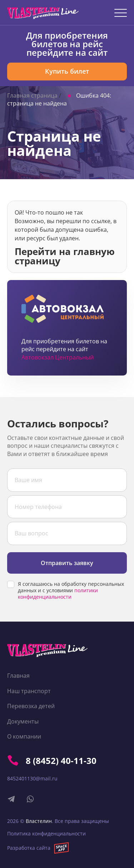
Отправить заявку (67, 563)
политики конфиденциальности (58, 594)
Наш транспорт (29, 691)
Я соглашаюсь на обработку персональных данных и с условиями (71, 590)
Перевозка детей (31, 706)
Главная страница (32, 95)
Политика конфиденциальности (46, 833)
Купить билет (67, 71)
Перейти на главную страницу (65, 255)
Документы (23, 721)
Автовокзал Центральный (58, 357)
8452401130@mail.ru (32, 778)
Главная (18, 676)
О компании (24, 736)
